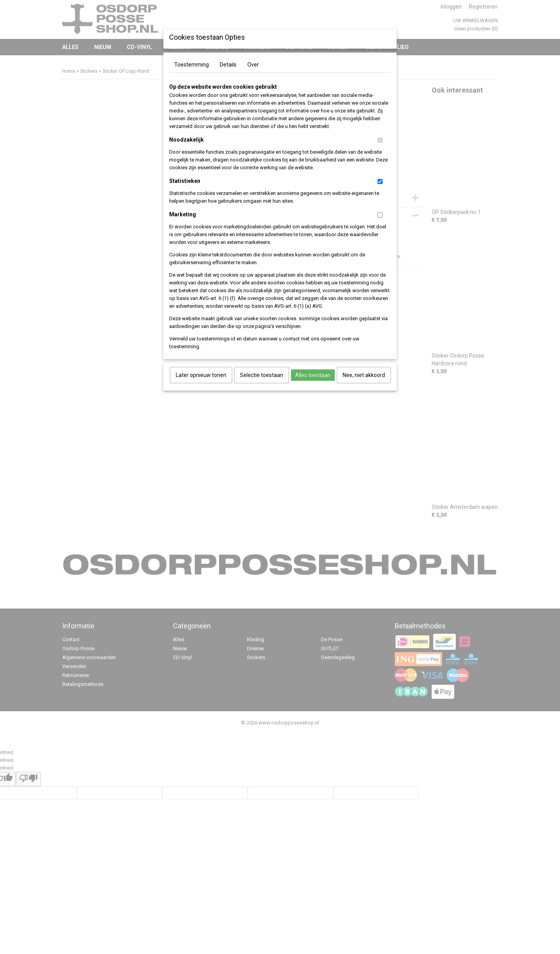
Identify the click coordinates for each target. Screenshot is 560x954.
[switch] (380, 140)
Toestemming (192, 65)
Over (253, 65)
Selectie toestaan (262, 375)
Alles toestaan (313, 375)
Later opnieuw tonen (201, 375)
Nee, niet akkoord (364, 375)
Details (228, 65)
